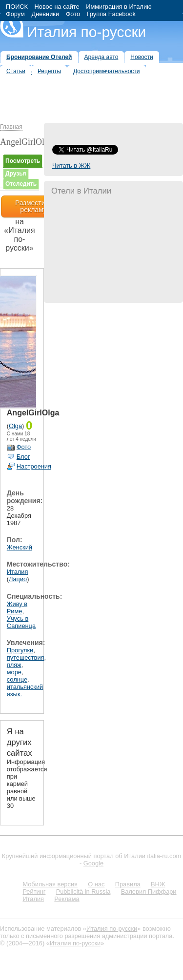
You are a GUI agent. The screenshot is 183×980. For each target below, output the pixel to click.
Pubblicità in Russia (83, 892)
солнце (17, 679)
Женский (20, 547)
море (14, 672)
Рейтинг (34, 892)
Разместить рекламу (33, 206)
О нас (96, 884)
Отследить (21, 184)
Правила (128, 884)
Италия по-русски (86, 32)
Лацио (18, 579)
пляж (14, 665)
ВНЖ (158, 884)
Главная (11, 127)
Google (93, 863)
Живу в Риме (17, 608)
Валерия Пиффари (149, 892)
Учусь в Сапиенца (21, 622)
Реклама (67, 899)
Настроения (34, 466)
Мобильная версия (50, 884)
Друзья (16, 174)
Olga (15, 426)
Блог (23, 457)
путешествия (26, 657)
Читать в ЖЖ (71, 166)
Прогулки (20, 650)
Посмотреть (23, 161)
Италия (18, 572)
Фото (24, 447)
